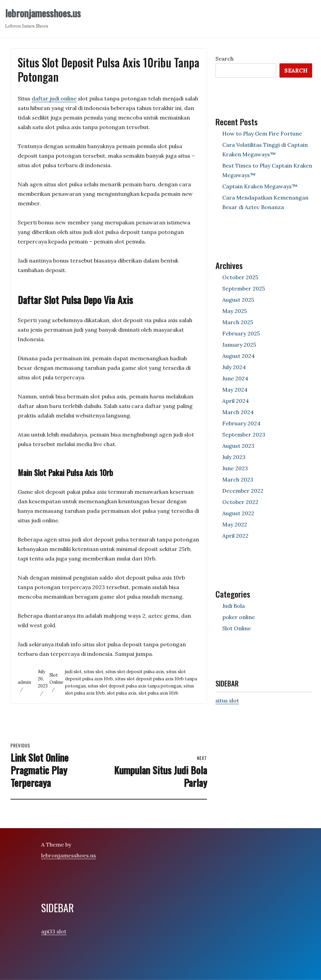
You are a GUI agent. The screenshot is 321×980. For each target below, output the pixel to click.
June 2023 (235, 468)
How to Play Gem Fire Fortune (262, 133)
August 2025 (238, 300)
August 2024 (238, 356)
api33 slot (54, 931)
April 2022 (235, 536)
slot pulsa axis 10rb (158, 693)
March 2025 (238, 322)
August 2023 (238, 446)
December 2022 (243, 491)
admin (24, 682)
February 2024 (241, 423)
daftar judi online (54, 98)
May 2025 (235, 311)
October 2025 (240, 277)
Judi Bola (234, 606)
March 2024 (238, 412)
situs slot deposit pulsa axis (135, 672)
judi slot (73, 672)
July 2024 (234, 367)
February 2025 (241, 333)
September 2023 (244, 434)
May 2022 (235, 524)
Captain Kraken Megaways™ (260, 186)
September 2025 (244, 288)
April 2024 (236, 401)
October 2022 (240, 502)
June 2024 (235, 378)
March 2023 (238, 479)
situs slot (94, 672)
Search (224, 59)
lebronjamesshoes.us (43, 13)
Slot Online (237, 628)
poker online (239, 617)
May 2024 (235, 390)
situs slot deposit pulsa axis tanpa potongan (135, 686)
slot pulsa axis (122, 693)
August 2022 (238, 513)
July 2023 (234, 457)
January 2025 (239, 345)
